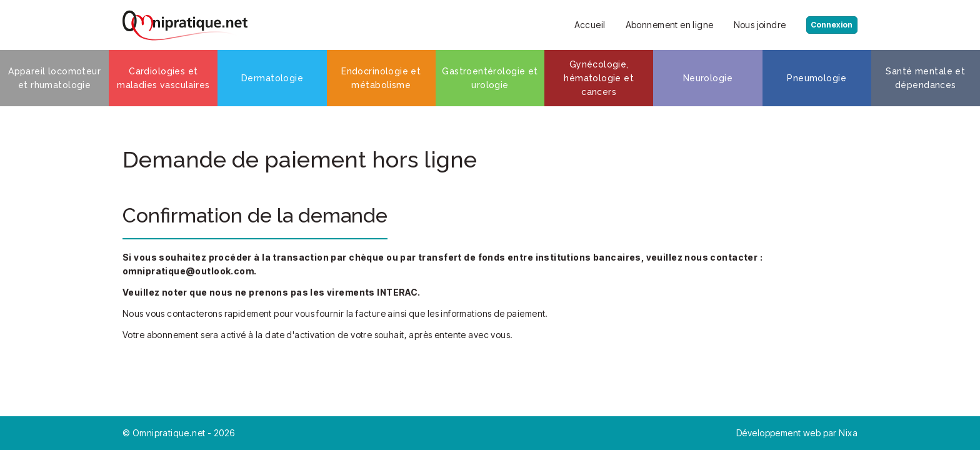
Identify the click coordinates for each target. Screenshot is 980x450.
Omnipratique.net (170, 433)
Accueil (579, 25)
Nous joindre (749, 25)
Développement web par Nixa (797, 433)
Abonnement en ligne (659, 25)
